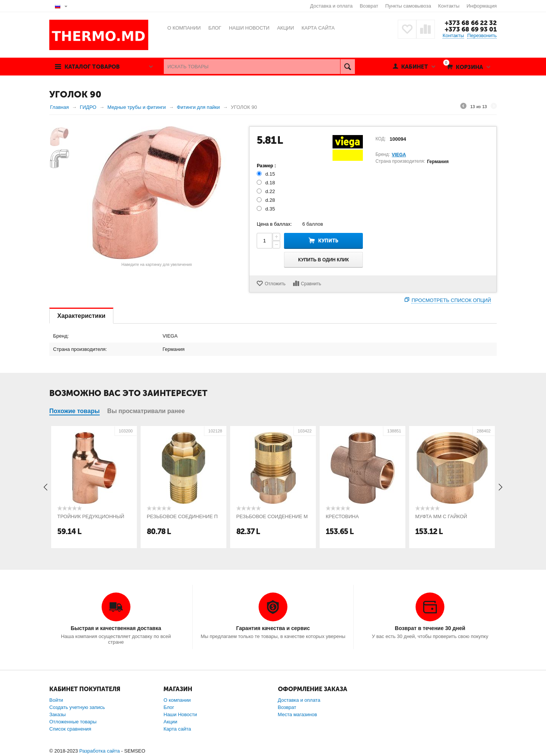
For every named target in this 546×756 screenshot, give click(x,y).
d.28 (267, 200)
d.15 (267, 174)
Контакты (449, 6)
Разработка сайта (100, 751)
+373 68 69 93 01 (471, 29)
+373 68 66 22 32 (471, 23)
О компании (177, 700)
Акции (170, 722)
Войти (56, 700)
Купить (328, 241)
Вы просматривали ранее (146, 411)
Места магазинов (298, 714)
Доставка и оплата (331, 6)
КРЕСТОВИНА (342, 516)
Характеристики (81, 316)
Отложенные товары (73, 722)
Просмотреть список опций (451, 300)
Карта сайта (177, 729)
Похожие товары (75, 411)
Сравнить (311, 284)
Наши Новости (180, 714)
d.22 (267, 191)
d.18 (267, 183)
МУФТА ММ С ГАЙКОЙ (441, 516)
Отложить (275, 284)
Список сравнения (70, 729)
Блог (169, 707)
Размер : (266, 166)
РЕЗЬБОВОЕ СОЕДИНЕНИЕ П (182, 516)
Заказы (57, 714)
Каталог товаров (92, 67)
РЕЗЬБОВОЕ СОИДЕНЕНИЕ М (272, 516)
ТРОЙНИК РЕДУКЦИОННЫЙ (91, 516)
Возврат (369, 6)
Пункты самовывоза (408, 6)
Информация (482, 6)
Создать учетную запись (77, 707)
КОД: (380, 139)
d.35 (267, 209)
